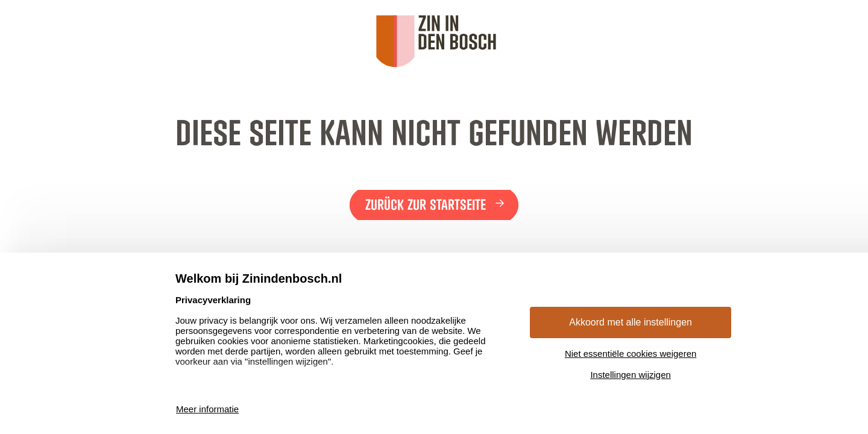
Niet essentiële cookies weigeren (631, 354)
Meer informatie (207, 409)
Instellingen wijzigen (630, 375)
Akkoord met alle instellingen (631, 322)
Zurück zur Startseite (426, 205)
